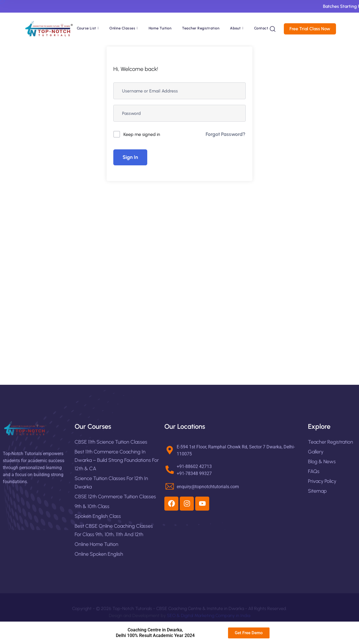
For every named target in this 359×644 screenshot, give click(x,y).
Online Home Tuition (96, 544)
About (235, 28)
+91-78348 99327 (194, 473)
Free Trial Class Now (313, 29)
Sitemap (317, 491)
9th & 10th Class (92, 506)
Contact (261, 28)
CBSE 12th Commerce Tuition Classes (115, 497)
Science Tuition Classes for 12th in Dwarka (111, 483)
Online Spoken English (99, 554)
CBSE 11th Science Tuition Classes (111, 442)
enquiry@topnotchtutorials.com (208, 487)
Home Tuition (160, 28)
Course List (87, 28)
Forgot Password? (225, 134)
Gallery (316, 452)
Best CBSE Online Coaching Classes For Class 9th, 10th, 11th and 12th (114, 530)
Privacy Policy (322, 481)
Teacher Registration (201, 28)
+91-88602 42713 (194, 466)
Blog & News (322, 462)
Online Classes (122, 28)
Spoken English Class (98, 516)
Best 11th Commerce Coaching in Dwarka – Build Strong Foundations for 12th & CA (117, 460)
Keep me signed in (142, 134)
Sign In (130, 157)
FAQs (314, 471)
